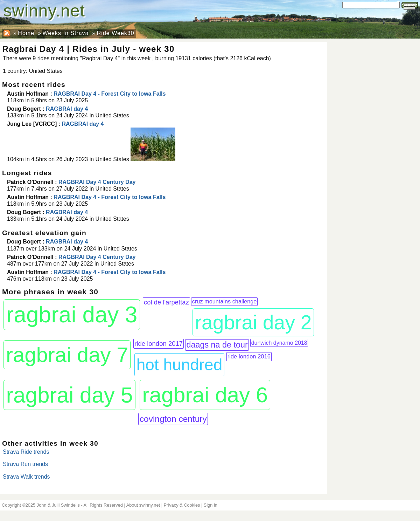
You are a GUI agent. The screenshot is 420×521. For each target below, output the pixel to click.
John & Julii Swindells (58, 505)
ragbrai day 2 (253, 322)
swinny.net (44, 11)
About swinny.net (143, 505)
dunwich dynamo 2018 (279, 343)
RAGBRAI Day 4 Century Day (97, 182)
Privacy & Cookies (182, 505)
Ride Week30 (116, 33)
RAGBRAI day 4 (67, 109)
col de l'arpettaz (166, 302)
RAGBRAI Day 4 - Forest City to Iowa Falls (110, 94)
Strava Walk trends (26, 477)
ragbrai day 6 (205, 395)
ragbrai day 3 (72, 315)
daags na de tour (217, 345)
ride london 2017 (159, 344)
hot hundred (180, 365)
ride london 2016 (249, 357)
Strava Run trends (25, 464)
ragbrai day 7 (67, 355)
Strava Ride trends (26, 452)
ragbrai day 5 (69, 395)
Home (26, 33)
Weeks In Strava (65, 33)
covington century (173, 419)
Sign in (211, 505)
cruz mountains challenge (225, 301)
